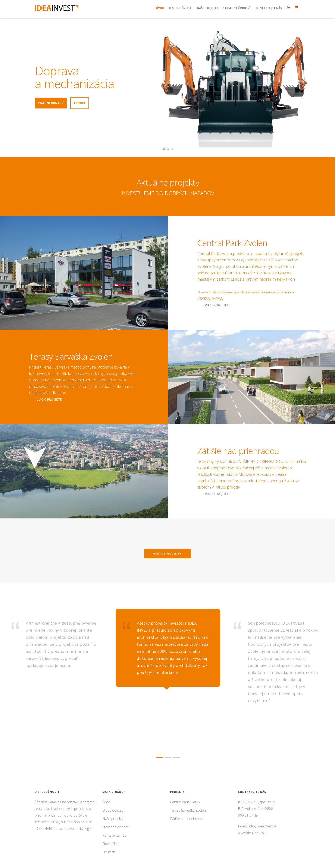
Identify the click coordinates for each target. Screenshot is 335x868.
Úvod (160, 8)
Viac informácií (51, 103)
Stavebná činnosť (237, 8)
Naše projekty (208, 8)
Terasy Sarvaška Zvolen (188, 810)
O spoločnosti (181, 8)
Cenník (80, 103)
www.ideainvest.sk (252, 833)
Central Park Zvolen (185, 802)
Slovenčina (110, 844)
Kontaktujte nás (269, 8)
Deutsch (109, 852)
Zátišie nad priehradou (187, 819)
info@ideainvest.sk (262, 826)
